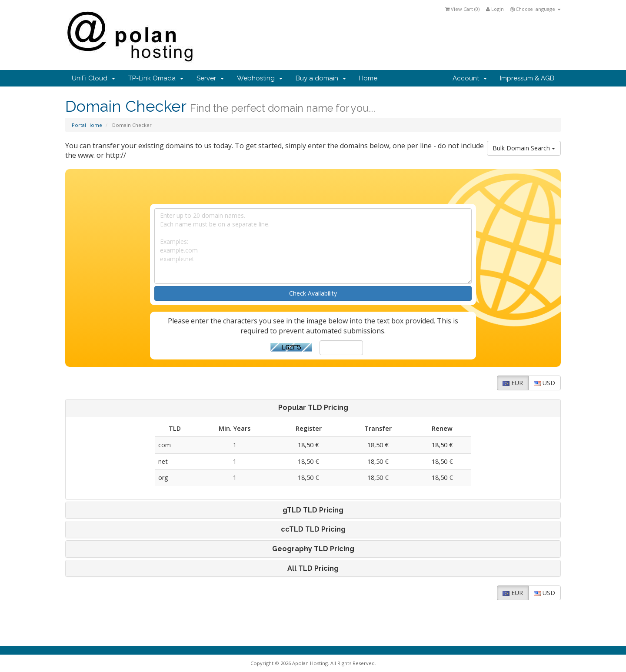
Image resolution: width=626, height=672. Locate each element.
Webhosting (260, 78)
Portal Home (87, 125)
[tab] (313, 408)
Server (210, 78)
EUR (513, 383)
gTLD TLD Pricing (313, 510)
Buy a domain (321, 78)
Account (470, 78)
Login (495, 9)
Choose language (536, 9)
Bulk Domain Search (524, 148)
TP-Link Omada (156, 78)
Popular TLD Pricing (313, 408)
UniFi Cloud (93, 78)
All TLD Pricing (313, 569)
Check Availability (313, 293)
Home (368, 78)
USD (544, 383)
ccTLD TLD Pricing (313, 529)
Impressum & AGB (527, 78)
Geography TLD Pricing (313, 549)
